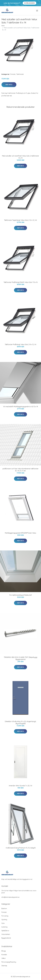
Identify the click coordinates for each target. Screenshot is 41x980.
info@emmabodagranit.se (10, 897)
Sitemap (4, 966)
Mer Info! (9, 85)
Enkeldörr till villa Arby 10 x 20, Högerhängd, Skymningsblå (20, 722)
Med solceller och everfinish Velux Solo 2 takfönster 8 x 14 (20, 157)
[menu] (37, 11)
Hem (3, 26)
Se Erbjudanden (29, 3)
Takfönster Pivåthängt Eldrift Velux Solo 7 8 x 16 (21, 282)
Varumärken (6, 934)
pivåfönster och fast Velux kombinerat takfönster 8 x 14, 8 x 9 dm (20, 470)
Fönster (13, 74)
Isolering (4, 927)
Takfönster (20, 74)
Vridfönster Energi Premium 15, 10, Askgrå (21, 848)
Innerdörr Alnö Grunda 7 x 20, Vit (21, 786)
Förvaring (5, 916)
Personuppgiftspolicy (9, 962)
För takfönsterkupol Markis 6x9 (21, 595)
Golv (3, 923)
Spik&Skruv (5, 931)
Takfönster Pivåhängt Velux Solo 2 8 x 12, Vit (21, 344)
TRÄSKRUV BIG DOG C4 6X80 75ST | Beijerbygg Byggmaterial (20, 658)
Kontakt (4, 955)
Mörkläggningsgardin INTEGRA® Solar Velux (20, 533)
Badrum (4, 908)
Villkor (4, 958)
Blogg (4, 951)
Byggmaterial (6, 938)
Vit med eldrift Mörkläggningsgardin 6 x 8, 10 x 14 (20, 407)
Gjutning (4, 920)
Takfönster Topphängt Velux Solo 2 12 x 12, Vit (20, 220)
